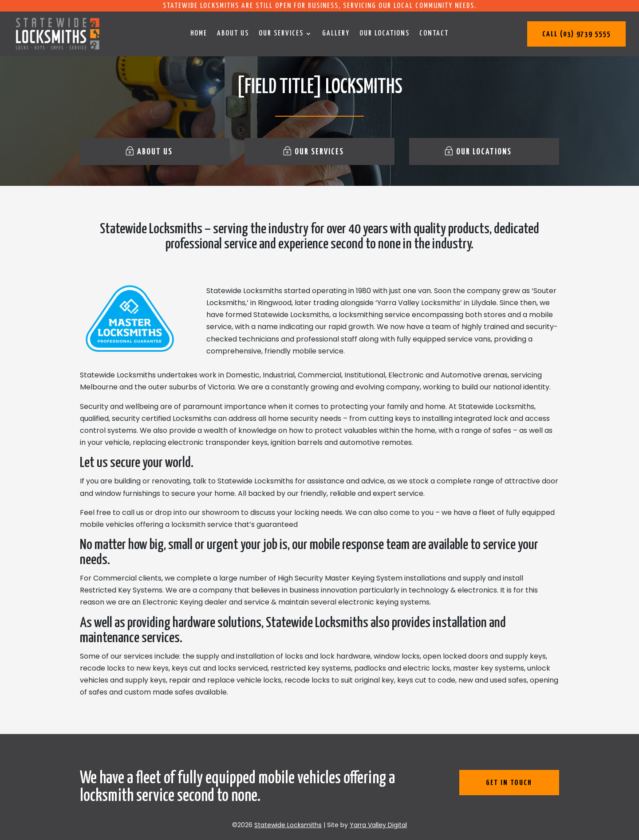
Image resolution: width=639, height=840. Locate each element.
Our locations (385, 34)
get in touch (509, 783)
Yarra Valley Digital (378, 825)
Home (199, 34)
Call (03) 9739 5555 (576, 34)
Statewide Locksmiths (288, 825)
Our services (281, 34)
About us (233, 34)
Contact (434, 34)
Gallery (336, 34)
